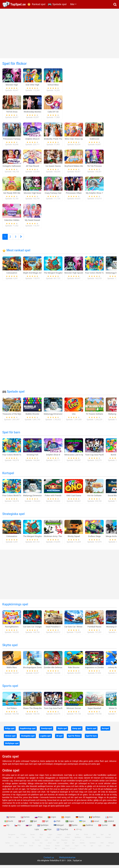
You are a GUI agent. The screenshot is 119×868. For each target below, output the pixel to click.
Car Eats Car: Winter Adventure (78, 629)
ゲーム (78, 832)
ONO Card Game (74, 498)
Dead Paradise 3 (53, 629)
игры (25, 840)
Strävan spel (10, 739)
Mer (72, 4)
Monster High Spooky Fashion (78, 276)
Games (11, 820)
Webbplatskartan (67, 860)
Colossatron (12, 276)
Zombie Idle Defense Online (56, 670)
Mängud (59, 828)
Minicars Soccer (74, 711)
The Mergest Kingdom (54, 276)
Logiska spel (45, 739)
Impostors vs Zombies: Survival (99, 670)
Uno (74, 417)
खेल (56, 851)
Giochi (9, 824)
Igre (29, 828)
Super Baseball (94, 711)
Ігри (83, 824)
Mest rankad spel (16, 253)
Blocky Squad (74, 539)
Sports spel (10, 689)
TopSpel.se (18, 4)
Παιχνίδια (63, 832)
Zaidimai (88, 828)
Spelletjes (95, 820)
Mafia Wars (12, 670)
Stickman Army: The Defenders (58, 539)
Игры (39, 820)
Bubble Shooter (32, 417)
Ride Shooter (74, 670)
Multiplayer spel (12, 746)
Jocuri (95, 824)
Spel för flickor (74, 739)
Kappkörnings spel (15, 607)
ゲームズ (73, 851)
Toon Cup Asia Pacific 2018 (97, 457)
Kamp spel (77, 731)
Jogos (52, 820)
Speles (73, 828)
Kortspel (8, 476)
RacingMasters (12, 629)
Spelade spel (60, 4)
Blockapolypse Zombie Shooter (37, 670)
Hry (18, 828)
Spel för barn (11, 435)
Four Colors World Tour (95, 276)
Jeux (109, 820)
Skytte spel (10, 648)
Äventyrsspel (46, 731)
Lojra (100, 849)
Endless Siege (94, 539)
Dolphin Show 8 (53, 457)
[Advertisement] (59, 33)
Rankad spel (39, 4)
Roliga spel (10, 731)
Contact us (49, 860)
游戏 (63, 851)
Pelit (57, 824)
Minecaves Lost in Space (76, 457)
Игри (48, 832)
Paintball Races (94, 629)
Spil (45, 824)
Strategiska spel (13, 517)
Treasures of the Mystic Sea (15, 417)
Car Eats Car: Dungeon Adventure (38, 629)
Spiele (80, 820)
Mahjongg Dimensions (54, 417)
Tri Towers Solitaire (94, 417)
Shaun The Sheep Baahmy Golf (37, 711)
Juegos (66, 820)
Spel (34, 824)
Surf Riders (12, 711)
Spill (22, 824)
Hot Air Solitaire (94, 498)
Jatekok (109, 824)
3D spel (59, 739)
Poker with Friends (53, 498)
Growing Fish (32, 457)
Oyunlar (103, 828)
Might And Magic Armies (34, 276)
